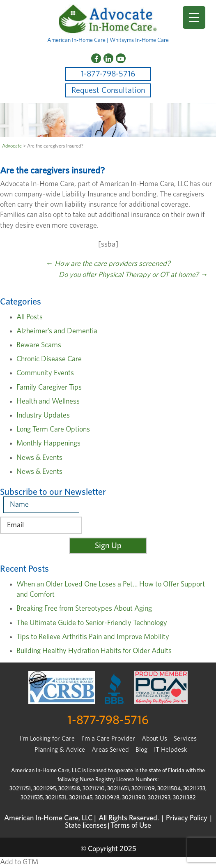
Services (185, 739)
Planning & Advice (60, 750)
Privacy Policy (187, 818)
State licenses (86, 826)
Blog (141, 750)
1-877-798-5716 (108, 74)
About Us (154, 739)
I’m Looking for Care (47, 739)
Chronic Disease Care (49, 359)
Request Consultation (108, 90)
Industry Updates (43, 416)
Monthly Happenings (48, 443)
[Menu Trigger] (194, 17)
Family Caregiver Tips (49, 388)
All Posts (30, 317)
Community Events (45, 373)
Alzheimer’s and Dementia (57, 331)
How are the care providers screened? (108, 264)
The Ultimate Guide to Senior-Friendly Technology (92, 623)
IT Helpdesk (170, 750)
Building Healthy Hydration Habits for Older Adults (94, 651)
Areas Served (110, 750)
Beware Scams (39, 345)
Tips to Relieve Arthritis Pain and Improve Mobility (93, 637)
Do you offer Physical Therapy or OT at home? (133, 275)
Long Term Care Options (53, 429)
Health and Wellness (48, 402)
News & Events (39, 458)
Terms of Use (131, 826)
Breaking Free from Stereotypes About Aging (84, 609)
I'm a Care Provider (108, 739)
